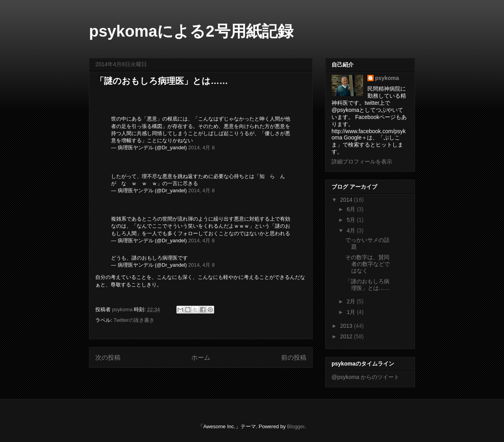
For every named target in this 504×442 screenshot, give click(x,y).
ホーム (201, 357)
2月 (352, 301)
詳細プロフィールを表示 (362, 162)
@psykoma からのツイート (365, 377)
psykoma (387, 78)
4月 (352, 230)
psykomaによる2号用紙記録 (191, 31)
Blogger (296, 426)
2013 (347, 326)
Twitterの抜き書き (134, 320)
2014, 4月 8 (201, 148)
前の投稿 (294, 357)
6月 (352, 209)
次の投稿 (108, 357)
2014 (347, 200)
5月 (352, 220)
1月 (352, 312)
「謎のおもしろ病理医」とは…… (368, 285)
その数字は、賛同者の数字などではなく (368, 264)
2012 (347, 336)
